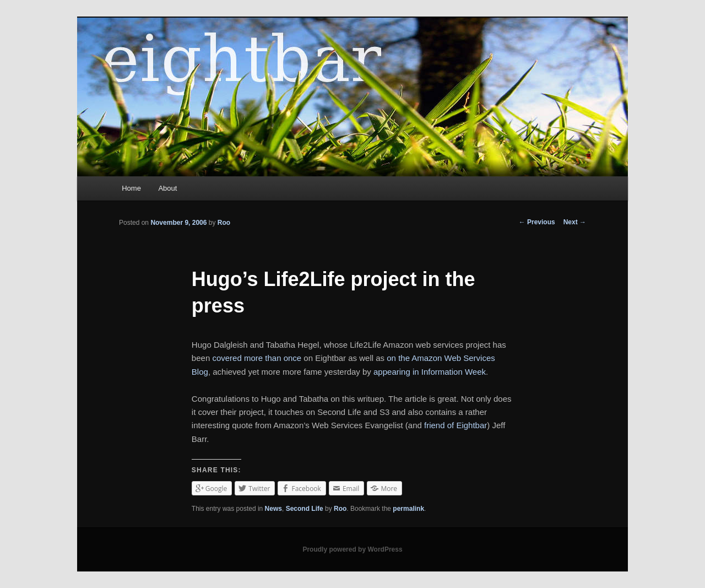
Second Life (305, 509)
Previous (537, 222)
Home (131, 188)
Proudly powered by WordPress (352, 549)
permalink (408, 509)
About (167, 188)
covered (227, 358)
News (273, 509)
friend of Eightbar (455, 425)
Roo (224, 223)
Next (575, 222)
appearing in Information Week (430, 372)
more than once (273, 358)
